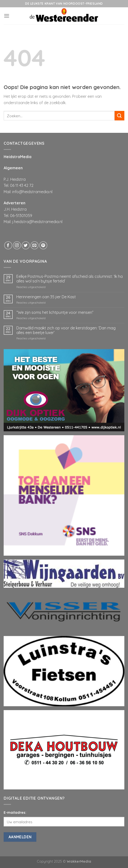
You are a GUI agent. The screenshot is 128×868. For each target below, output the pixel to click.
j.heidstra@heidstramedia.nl (37, 222)
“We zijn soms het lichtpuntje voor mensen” (55, 312)
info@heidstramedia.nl (32, 192)
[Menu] (7, 16)
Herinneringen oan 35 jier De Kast (46, 297)
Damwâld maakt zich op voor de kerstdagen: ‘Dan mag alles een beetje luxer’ (66, 330)
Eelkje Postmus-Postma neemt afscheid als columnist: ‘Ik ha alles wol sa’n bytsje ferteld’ (69, 279)
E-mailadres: (15, 813)
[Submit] (119, 116)
